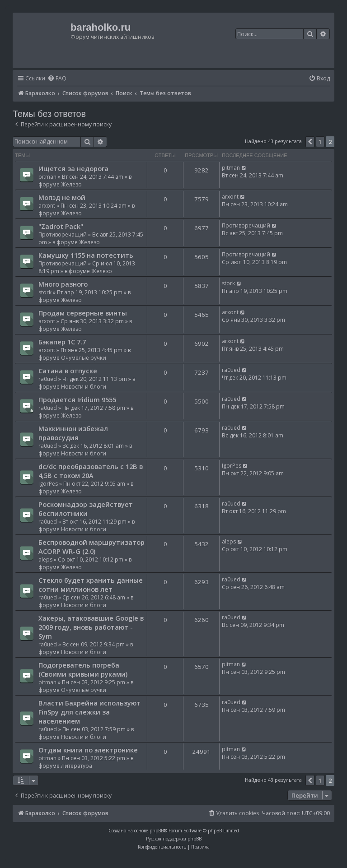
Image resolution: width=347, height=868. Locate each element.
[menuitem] (57, 79)
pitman (47, 177)
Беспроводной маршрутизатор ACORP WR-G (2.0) (91, 547)
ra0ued (48, 379)
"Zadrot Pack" (61, 226)
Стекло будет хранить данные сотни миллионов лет (91, 585)
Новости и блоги (84, 387)
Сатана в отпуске (68, 371)
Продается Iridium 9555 (77, 399)
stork (45, 292)
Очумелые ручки (84, 358)
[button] (310, 142)
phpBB (157, 831)
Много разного (63, 284)
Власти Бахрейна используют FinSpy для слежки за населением (89, 712)
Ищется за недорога (73, 168)
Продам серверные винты (83, 313)
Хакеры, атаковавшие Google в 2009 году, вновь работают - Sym (91, 627)
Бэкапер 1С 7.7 (62, 342)
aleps (45, 559)
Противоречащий (63, 234)
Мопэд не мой (62, 197)
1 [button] (320, 142)
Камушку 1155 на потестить (86, 255)
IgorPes (48, 484)
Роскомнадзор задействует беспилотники (86, 509)
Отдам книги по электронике (88, 750)
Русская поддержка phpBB (174, 839)
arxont (47, 206)
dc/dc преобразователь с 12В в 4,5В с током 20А (91, 471)
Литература (77, 766)
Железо (71, 184)
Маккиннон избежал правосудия (73, 433)
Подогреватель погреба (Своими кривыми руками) (83, 669)
